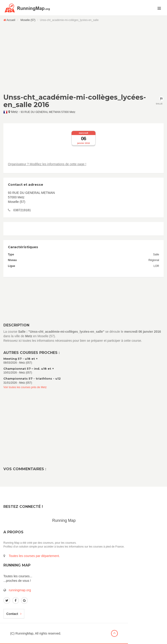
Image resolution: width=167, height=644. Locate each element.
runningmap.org (20, 590)
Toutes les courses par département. (34, 556)
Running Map (64, 520)
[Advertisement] (83, 57)
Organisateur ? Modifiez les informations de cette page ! (47, 164)
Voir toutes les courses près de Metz (25, 387)
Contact (14, 614)
